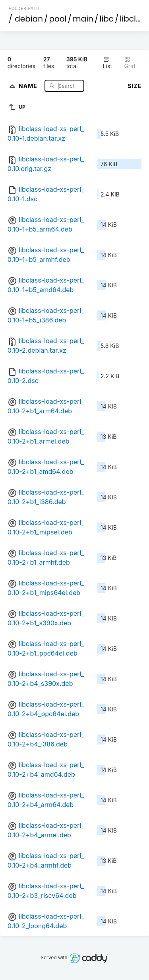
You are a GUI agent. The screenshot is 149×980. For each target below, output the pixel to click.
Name (29, 85)
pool (58, 19)
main (83, 19)
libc (106, 19)
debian (29, 19)
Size (134, 86)
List (107, 63)
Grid (130, 63)
